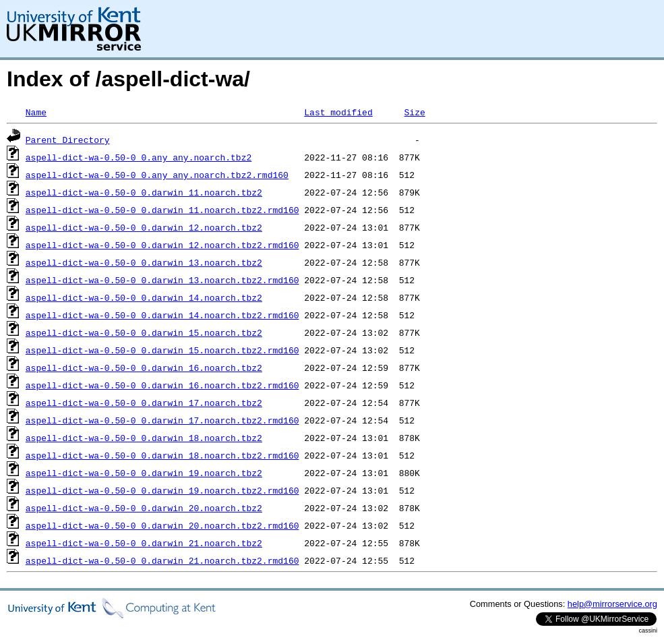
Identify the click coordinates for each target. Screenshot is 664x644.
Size (414, 112)
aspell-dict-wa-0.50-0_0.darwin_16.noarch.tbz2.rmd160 (162, 385)
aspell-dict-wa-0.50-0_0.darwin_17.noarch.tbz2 (144, 403)
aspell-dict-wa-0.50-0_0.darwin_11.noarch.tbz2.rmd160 (162, 210)
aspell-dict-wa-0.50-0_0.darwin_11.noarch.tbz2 (144, 192)
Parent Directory (68, 140)
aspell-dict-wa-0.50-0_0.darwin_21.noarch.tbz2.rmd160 (162, 560)
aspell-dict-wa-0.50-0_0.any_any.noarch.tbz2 (139, 157)
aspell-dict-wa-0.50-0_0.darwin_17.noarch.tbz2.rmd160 (162, 420)
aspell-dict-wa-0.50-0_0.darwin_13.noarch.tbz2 (144, 262)
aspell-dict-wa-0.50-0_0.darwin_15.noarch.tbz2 (144, 332)
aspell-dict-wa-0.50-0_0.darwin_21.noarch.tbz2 (144, 543)
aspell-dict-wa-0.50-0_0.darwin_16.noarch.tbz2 (144, 368)
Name (36, 112)
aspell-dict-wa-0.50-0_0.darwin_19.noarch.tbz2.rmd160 (162, 490)
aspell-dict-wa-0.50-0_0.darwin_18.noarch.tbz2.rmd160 (162, 455)
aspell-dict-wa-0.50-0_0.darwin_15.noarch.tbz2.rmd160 (162, 350)
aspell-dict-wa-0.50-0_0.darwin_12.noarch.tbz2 (144, 227)
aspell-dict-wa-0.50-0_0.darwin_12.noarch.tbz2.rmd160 (162, 245)
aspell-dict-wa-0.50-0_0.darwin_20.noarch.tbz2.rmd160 (162, 525)
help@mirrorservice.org (612, 604)
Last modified (338, 112)
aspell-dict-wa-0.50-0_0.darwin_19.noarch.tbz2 (144, 473)
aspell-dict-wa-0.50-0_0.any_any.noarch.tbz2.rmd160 (157, 175)
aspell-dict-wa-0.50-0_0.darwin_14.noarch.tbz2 (144, 297)
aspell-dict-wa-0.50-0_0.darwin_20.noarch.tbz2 (144, 508)
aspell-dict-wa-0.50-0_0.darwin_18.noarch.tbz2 (144, 438)
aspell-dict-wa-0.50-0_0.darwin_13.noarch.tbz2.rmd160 (162, 280)
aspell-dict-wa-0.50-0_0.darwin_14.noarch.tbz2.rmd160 (162, 315)
